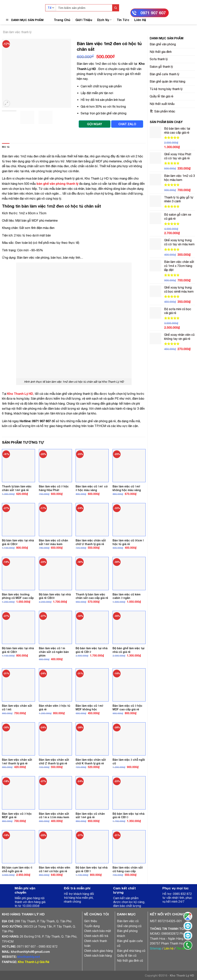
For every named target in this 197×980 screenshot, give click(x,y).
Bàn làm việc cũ (128, 921)
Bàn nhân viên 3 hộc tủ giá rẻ (55, 707)
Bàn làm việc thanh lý (17, 32)
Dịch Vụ (104, 20)
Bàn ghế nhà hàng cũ (131, 951)
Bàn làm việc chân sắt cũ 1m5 (17, 707)
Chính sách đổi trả (96, 936)
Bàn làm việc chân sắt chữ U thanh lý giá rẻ (91, 542)
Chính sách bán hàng (98, 956)
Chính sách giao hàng (98, 951)
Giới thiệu (91, 921)
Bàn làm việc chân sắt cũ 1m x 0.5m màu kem (54, 815)
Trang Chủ (62, 20)
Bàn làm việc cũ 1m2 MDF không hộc (89, 707)
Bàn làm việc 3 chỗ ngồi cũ (129, 761)
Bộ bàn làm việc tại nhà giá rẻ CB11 (92, 869)
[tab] (6, 147)
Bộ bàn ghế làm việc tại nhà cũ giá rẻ (129, 650)
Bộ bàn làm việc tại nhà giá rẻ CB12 (92, 650)
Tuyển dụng (92, 926)
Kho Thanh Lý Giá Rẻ (34, 962)
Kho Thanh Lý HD (20, 394)
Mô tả (6, 147)
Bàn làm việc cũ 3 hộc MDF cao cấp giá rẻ (127, 707)
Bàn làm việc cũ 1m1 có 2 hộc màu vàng (92, 488)
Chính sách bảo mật (98, 931)
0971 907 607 (153, 13)
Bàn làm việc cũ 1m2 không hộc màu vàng (127, 488)
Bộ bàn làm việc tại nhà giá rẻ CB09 (55, 596)
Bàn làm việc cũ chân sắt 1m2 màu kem (53, 542)
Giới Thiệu (84, 20)
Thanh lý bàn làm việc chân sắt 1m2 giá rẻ (17, 488)
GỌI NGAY (94, 124)
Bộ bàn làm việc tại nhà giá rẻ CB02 (18, 542)
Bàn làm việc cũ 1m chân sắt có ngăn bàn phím (54, 652)
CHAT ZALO (127, 124)
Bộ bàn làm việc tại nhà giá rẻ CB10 (129, 815)
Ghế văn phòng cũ (129, 926)
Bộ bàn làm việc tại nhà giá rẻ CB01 (18, 650)
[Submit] (116, 8)
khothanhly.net (29, 957)
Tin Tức (123, 20)
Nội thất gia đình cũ (130, 961)
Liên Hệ (140, 20)
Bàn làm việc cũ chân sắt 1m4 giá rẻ (90, 815)
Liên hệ (169, 948)
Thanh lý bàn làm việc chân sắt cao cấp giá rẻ (92, 596)
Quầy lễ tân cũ (127, 956)
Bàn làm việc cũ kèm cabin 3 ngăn (126, 596)
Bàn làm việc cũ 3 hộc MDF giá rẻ (17, 815)
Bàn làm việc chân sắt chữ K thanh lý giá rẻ (91, 761)
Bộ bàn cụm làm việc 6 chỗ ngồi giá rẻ (17, 869)
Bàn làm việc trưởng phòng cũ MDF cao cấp (18, 596)
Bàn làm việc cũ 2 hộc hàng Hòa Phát (54, 488)
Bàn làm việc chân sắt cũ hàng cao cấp (128, 869)
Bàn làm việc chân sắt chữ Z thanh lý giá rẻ (54, 761)
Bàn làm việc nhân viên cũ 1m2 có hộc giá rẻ (55, 869)
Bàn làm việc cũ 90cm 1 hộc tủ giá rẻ (128, 542)
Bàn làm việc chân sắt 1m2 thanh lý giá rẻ (17, 761)
